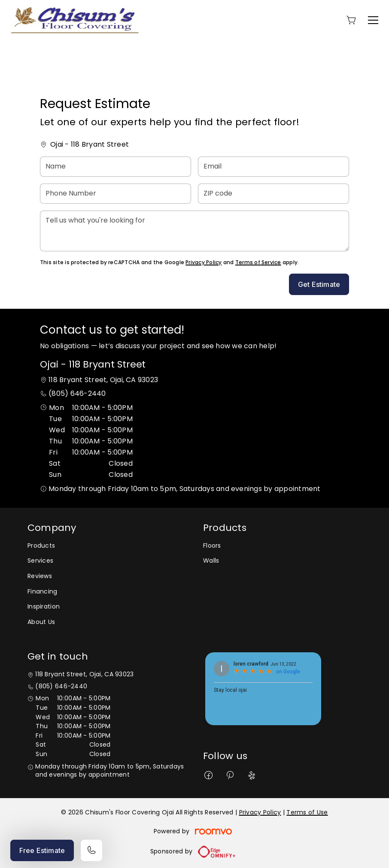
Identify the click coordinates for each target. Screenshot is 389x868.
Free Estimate (42, 850)
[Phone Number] (115, 194)
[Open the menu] (373, 20)
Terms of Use (307, 812)
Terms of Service (258, 262)
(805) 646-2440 (77, 393)
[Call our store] (91, 850)
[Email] (274, 167)
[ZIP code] (274, 194)
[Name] (115, 167)
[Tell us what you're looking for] (194, 231)
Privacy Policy (204, 262)
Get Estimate (319, 284)
